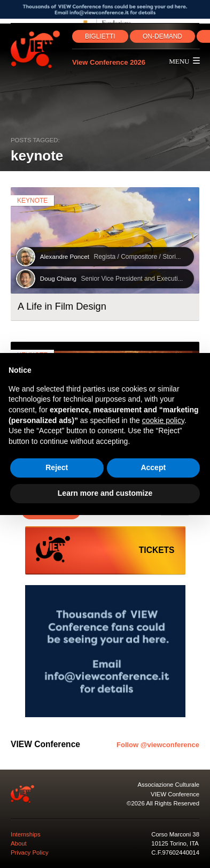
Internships (26, 834)
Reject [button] (57, 467)
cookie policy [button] (163, 420)
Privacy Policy (30, 852)
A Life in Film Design (62, 306)
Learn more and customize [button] (105, 493)
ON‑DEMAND (162, 36)
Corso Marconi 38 (175, 834)
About (19, 843)
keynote (32, 201)
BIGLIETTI (100, 36)
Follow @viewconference (158, 745)
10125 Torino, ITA (175, 843)
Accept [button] (153, 467)
